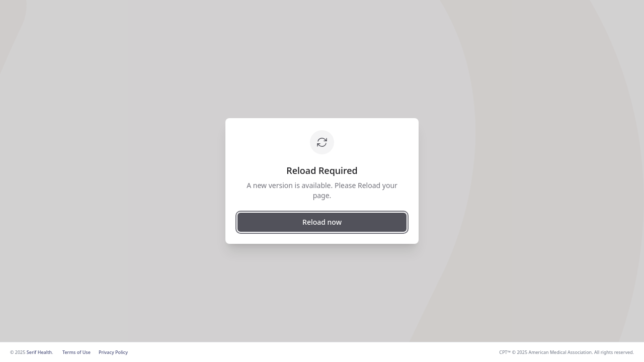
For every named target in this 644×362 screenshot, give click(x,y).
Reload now (322, 222)
